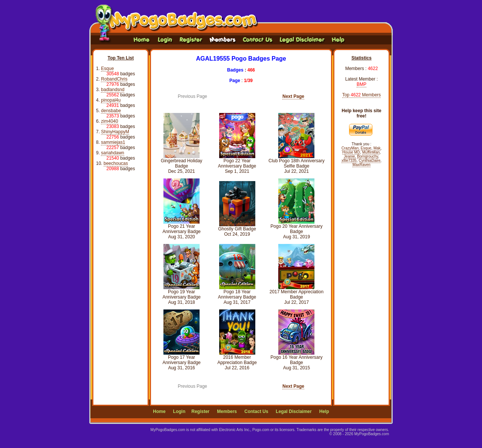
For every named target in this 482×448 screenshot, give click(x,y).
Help (324, 411)
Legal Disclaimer (294, 411)
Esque (107, 69)
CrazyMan (350, 148)
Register (200, 411)
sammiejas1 (113, 142)
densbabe (111, 111)
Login (179, 411)
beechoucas (116, 163)
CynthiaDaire (370, 161)
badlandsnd (113, 90)
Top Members (362, 95)
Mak (377, 148)
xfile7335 (349, 161)
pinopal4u (111, 100)
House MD (351, 152)
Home (159, 411)
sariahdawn (112, 153)
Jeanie (349, 156)
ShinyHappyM (115, 132)
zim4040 (109, 121)
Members (227, 411)
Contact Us (256, 411)
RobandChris (114, 79)
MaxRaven (361, 165)
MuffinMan (371, 152)
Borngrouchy (368, 156)
